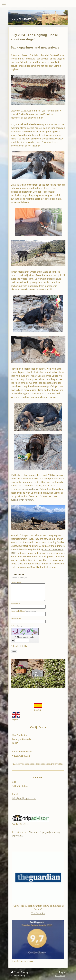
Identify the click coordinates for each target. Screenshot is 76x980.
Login (62, 972)
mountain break (30, 489)
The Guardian (38, 914)
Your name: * (15, 604)
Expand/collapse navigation (38, 4)
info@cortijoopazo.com (24, 798)
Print (15, 972)
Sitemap (25, 972)
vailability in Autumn (22, 500)
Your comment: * (17, 582)
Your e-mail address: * (23, 611)
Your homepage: (16, 618)
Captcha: (21, 626)
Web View (60, 976)
